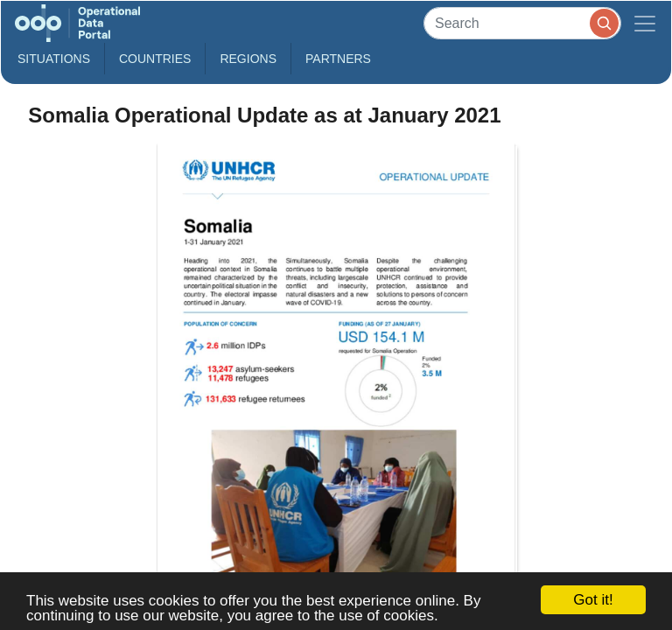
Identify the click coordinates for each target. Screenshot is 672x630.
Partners (338, 59)
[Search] (522, 23)
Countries (155, 59)
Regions (248, 59)
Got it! (593, 600)
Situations (54, 59)
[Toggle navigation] (645, 23)
